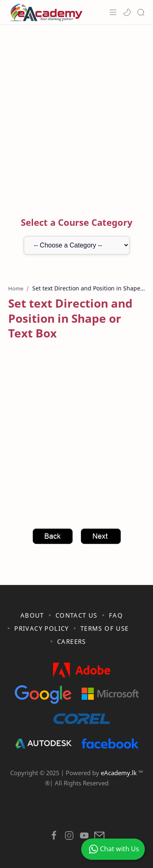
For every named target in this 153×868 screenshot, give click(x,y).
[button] (127, 12)
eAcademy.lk (120, 773)
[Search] (141, 12)
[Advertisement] (76, 110)
